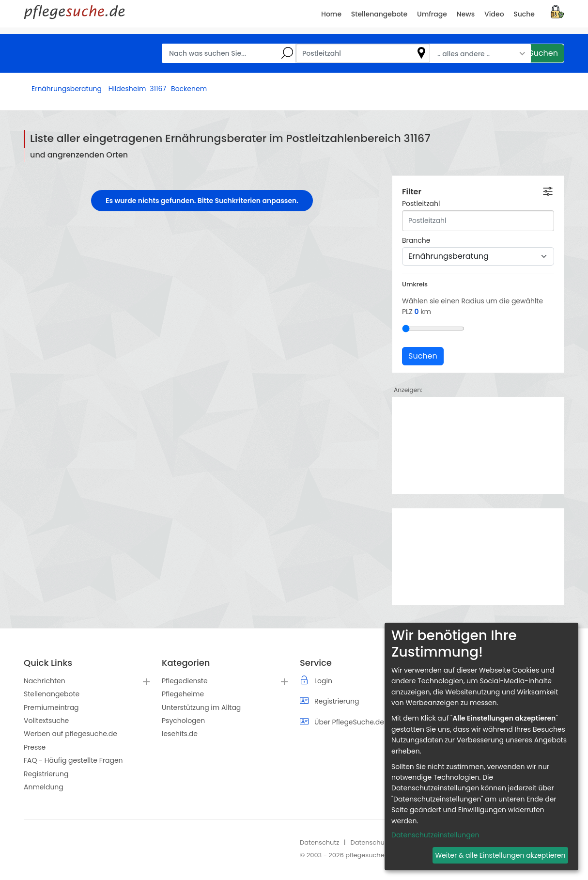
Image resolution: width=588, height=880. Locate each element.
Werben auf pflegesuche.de (70, 734)
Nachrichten (45, 681)
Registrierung (46, 774)
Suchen (543, 53)
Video (494, 14)
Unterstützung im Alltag (201, 707)
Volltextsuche (46, 721)
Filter (412, 192)
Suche (524, 14)
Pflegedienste (185, 681)
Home (331, 14)
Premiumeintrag (51, 707)
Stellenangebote (52, 694)
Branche (416, 240)
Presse (35, 747)
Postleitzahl (421, 204)
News (466, 14)
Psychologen (183, 721)
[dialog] (481, 746)
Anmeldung (44, 787)
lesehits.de (180, 734)
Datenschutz (319, 842)
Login (323, 681)
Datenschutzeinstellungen (435, 835)
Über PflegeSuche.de (349, 722)
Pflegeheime (183, 694)
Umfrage (432, 14)
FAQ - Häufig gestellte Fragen (73, 760)
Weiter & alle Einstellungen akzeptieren (500, 855)
